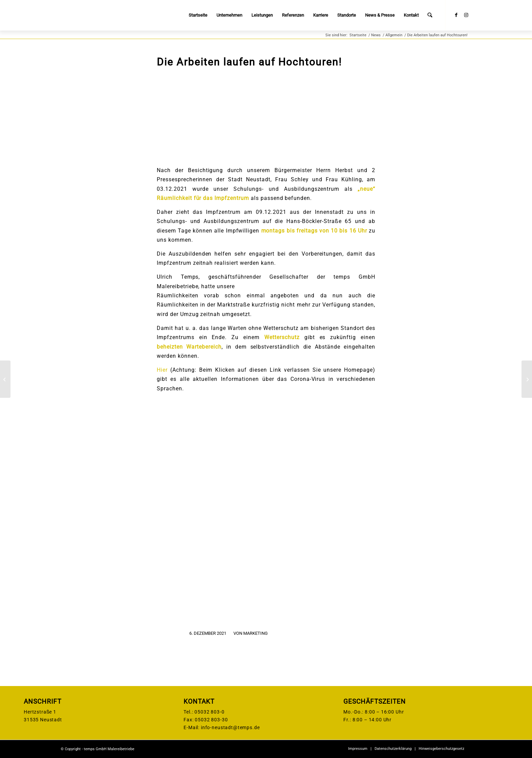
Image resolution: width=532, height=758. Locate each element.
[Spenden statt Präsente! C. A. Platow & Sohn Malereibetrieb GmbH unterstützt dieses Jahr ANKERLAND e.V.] (5, 379)
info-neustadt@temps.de (230, 727)
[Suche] (430, 15)
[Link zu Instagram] (466, 15)
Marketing (255, 633)
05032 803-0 (209, 712)
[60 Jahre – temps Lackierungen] (527, 379)
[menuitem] (198, 15)
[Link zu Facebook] (456, 15)
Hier (162, 370)
